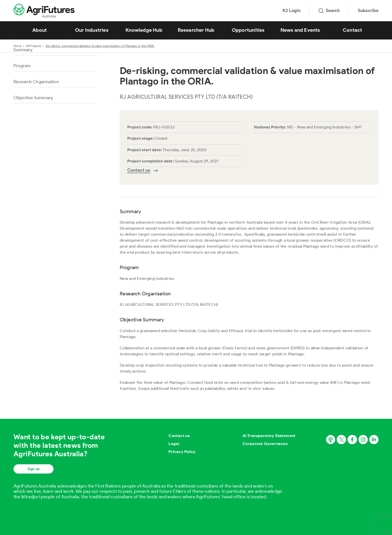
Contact (352, 30)
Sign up (33, 469)
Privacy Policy (182, 452)
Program (22, 66)
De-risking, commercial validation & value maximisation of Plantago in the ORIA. (100, 46)
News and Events (300, 30)
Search (329, 10)
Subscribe (368, 10)
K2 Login (291, 10)
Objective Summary (33, 98)
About (39, 30)
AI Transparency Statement (269, 436)
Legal (174, 444)
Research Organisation (36, 82)
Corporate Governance (265, 444)
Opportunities (248, 30)
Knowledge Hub (144, 30)
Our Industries (92, 30)
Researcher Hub (196, 30)
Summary (23, 50)
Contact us (179, 436)
